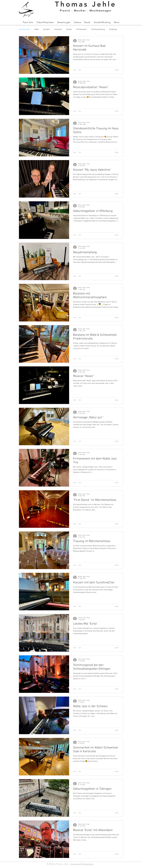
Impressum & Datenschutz (82, 864)
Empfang (113, 29)
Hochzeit (58, 29)
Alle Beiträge (24, 29)
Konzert (47, 29)
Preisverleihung (98, 29)
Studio (69, 29)
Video (36, 29)
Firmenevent (81, 29)
